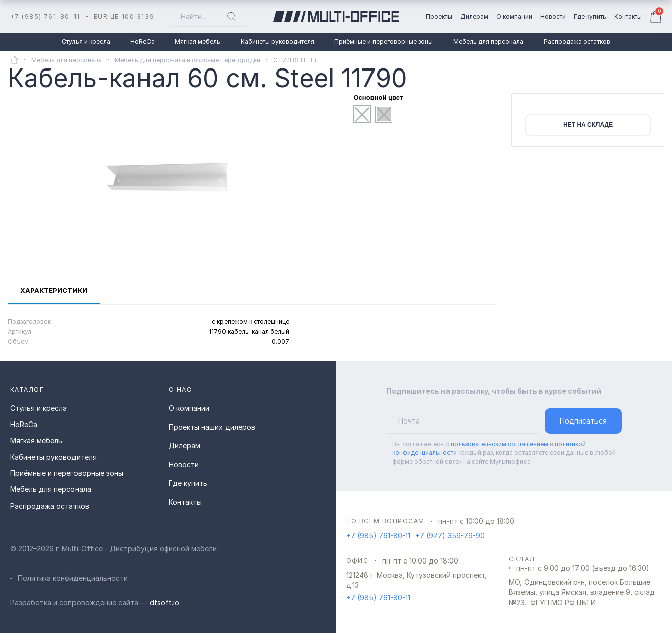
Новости (184, 465)
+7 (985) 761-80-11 (45, 16)
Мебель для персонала (488, 42)
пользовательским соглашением (499, 444)
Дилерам (184, 445)
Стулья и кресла (86, 42)
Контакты (185, 502)
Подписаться (583, 421)
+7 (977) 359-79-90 (450, 536)
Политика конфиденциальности (73, 578)
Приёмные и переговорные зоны (384, 42)
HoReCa (142, 42)
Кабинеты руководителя (277, 42)
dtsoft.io (164, 603)
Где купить (188, 483)
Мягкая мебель (198, 42)
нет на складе (588, 125)
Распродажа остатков (577, 42)
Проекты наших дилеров (212, 427)
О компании (189, 408)
